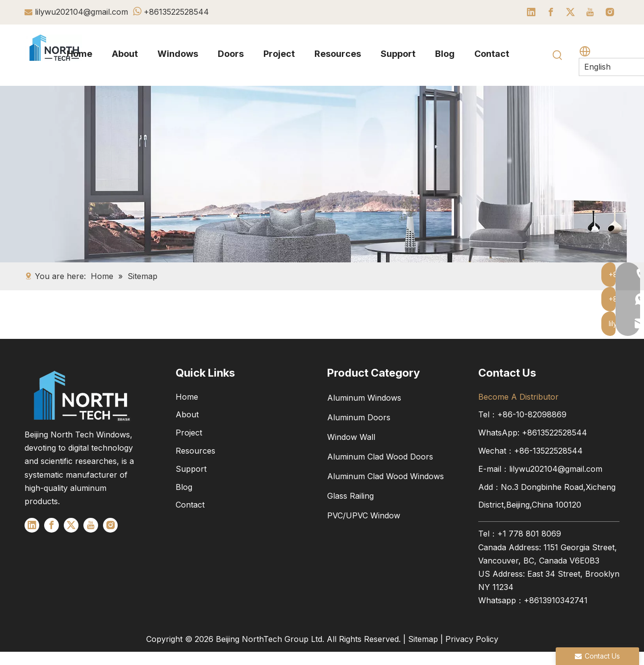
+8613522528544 (176, 12)
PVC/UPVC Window (364, 515)
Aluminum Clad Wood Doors (380, 457)
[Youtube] (590, 12)
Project (189, 433)
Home (187, 397)
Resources (195, 451)
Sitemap (423, 639)
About (187, 414)
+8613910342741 (556, 600)
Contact (190, 505)
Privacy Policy (472, 639)
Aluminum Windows (364, 398)
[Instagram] (610, 12)
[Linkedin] (531, 12)
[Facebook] (551, 12)
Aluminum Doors (359, 417)
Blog (184, 487)
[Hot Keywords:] (558, 55)
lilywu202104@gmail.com (81, 12)
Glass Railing (350, 496)
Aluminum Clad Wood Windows (386, 476)
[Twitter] (570, 12)
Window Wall (351, 437)
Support (191, 469)
